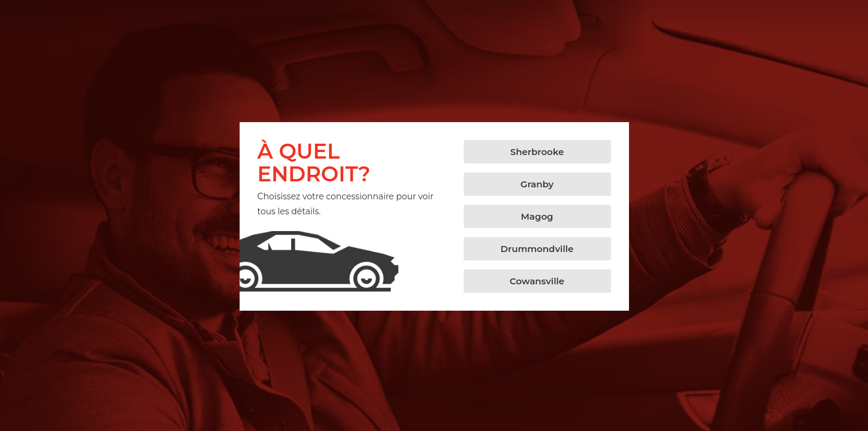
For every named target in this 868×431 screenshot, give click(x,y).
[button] (537, 152)
